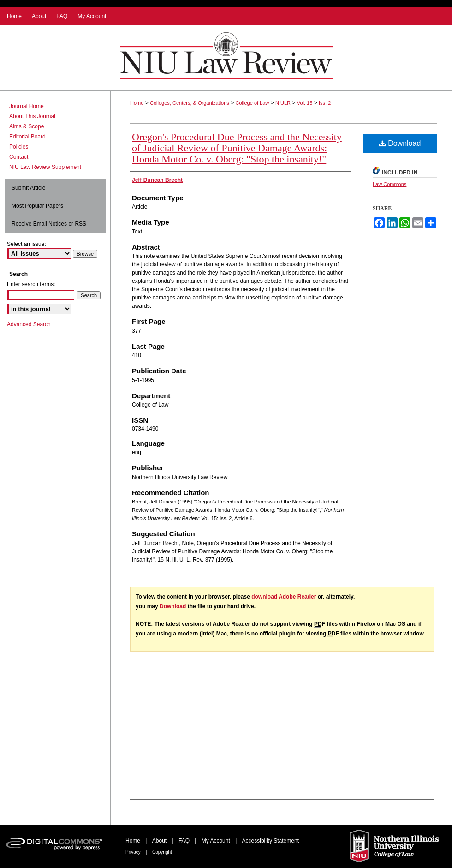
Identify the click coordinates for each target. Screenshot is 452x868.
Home (137, 103)
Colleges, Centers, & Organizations (190, 103)
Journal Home (27, 106)
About (160, 841)
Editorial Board (27, 137)
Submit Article (28, 188)
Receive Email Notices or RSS (49, 224)
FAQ (185, 841)
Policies (19, 147)
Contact (19, 157)
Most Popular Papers (37, 206)
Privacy (134, 852)
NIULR (283, 103)
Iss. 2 (325, 103)
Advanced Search (29, 324)
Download (400, 143)
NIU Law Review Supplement (45, 167)
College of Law (253, 103)
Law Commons (390, 184)
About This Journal (32, 116)
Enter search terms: (31, 284)
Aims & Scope (27, 126)
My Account (217, 841)
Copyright (162, 852)
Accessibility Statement (271, 841)
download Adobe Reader (284, 597)
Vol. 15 (305, 103)
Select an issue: (27, 244)
